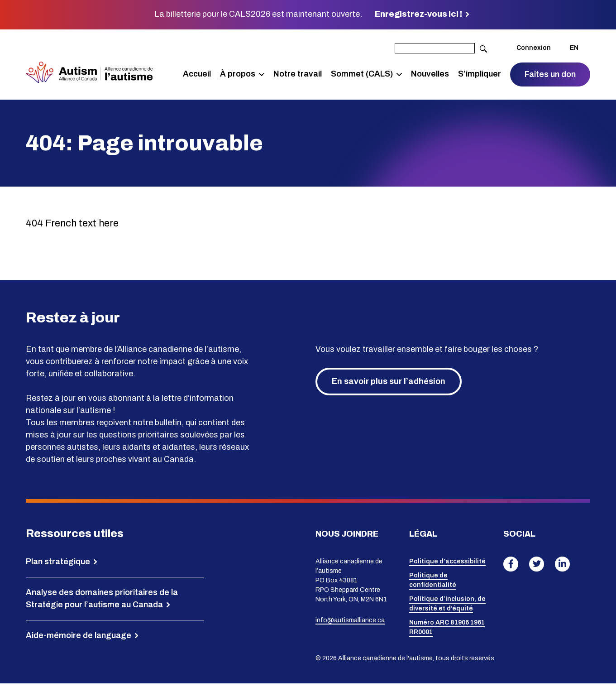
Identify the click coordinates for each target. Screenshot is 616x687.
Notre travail (298, 75)
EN (574, 49)
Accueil (197, 75)
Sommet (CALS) (362, 75)
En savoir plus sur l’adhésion (389, 384)
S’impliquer (480, 75)
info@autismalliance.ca (350, 623)
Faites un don (550, 76)
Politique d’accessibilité (447, 565)
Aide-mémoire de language (79, 639)
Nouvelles (430, 75)
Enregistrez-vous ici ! (418, 14)
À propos (238, 75)
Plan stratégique (58, 565)
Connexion (534, 49)
